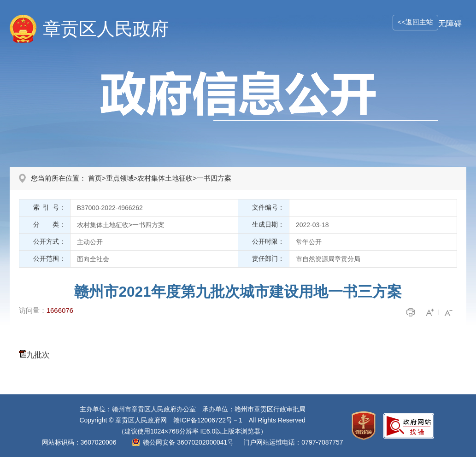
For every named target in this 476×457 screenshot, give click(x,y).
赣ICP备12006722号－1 (208, 420)
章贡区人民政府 (106, 29)
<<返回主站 (416, 22)
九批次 (38, 355)
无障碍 (450, 24)
